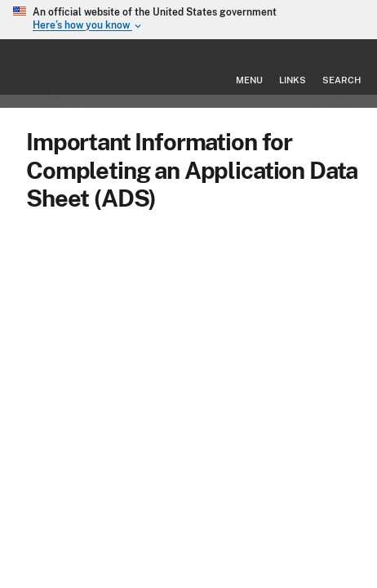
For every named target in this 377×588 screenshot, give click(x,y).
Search (342, 80)
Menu (249, 80)
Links (293, 79)
